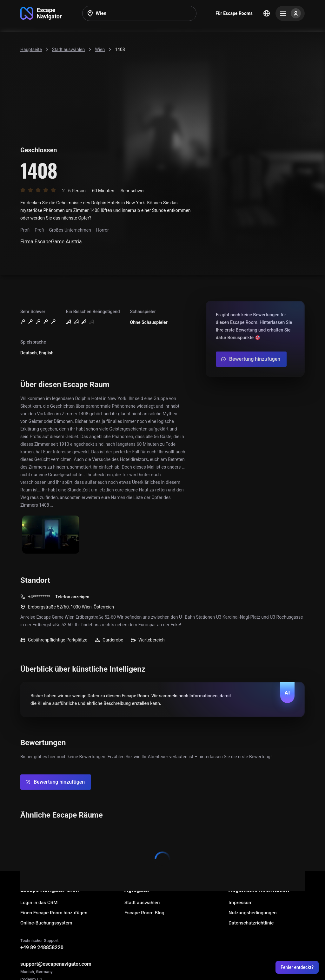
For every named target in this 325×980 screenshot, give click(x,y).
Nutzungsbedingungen (253, 913)
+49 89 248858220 (42, 947)
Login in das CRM (39, 903)
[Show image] (51, 535)
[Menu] (290, 13)
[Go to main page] (41, 13)
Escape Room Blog (144, 913)
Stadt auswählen (142, 903)
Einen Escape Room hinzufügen (54, 913)
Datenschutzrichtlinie (251, 923)
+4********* (39, 597)
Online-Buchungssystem (46, 923)
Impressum (241, 903)
